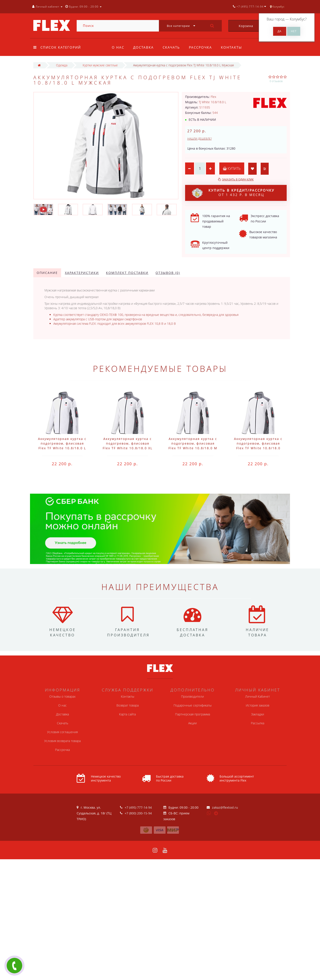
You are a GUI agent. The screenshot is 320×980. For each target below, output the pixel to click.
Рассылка (258, 723)
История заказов (258, 705)
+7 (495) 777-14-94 (138, 807)
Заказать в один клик (238, 179)
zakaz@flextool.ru (225, 807)
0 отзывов (276, 81)
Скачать (173, 47)
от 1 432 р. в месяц (233, 193)
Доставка (144, 47)
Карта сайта (127, 714)
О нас (118, 47)
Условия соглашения (62, 732)
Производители (192, 696)
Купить (232, 168)
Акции (192, 723)
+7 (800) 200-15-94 (138, 813)
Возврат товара (128, 705)
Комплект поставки (127, 273)
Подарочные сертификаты (193, 705)
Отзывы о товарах (62, 696)
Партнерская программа (193, 714)
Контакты (234, 47)
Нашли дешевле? (200, 139)
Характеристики (82, 273)
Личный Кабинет (257, 696)
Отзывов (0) (168, 273)
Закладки (258, 714)
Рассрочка (202, 47)
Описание (47, 273)
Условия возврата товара (62, 741)
